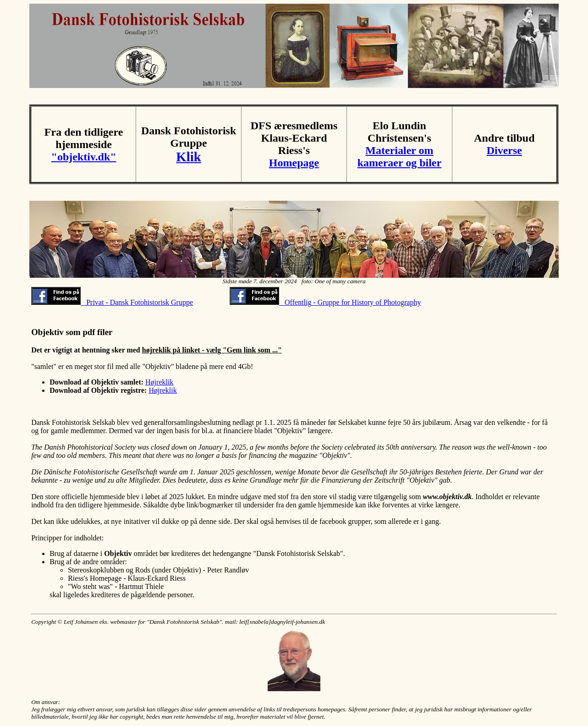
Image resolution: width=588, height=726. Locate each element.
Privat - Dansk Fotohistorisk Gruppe (112, 302)
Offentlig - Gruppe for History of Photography (325, 302)
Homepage (294, 163)
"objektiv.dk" (84, 157)
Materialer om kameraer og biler (400, 157)
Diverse (504, 150)
